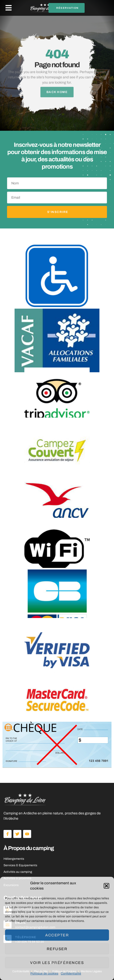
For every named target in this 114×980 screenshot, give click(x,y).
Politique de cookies (44, 973)
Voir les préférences (57, 963)
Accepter (57, 935)
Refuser (57, 949)
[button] (106, 886)
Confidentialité (71, 973)
